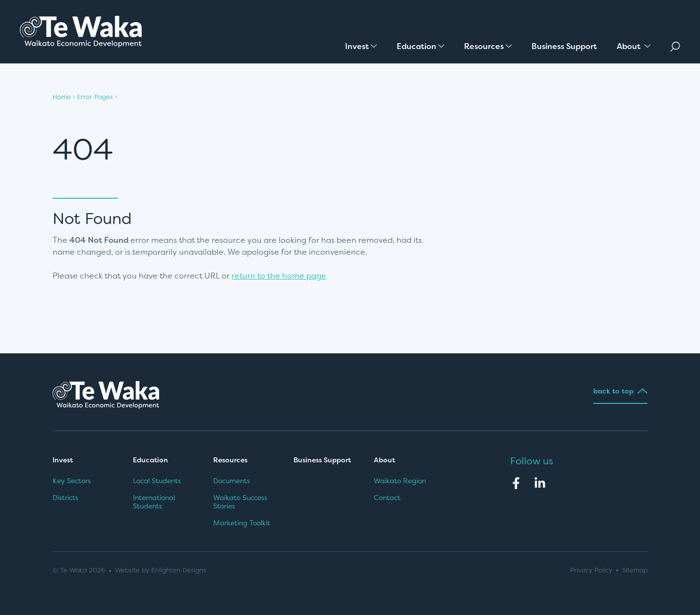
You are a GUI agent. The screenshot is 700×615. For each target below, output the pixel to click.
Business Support (322, 460)
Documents (232, 481)
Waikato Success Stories (240, 502)
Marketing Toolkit (242, 523)
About (385, 460)
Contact (387, 498)
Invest (63, 460)
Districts (65, 498)
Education (150, 460)
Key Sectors (72, 481)
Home (62, 97)
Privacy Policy (591, 570)
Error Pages (95, 97)
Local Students (157, 481)
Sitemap (635, 570)
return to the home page (279, 276)
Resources (230, 460)
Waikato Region (400, 481)
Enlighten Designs (179, 570)
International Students (154, 502)
